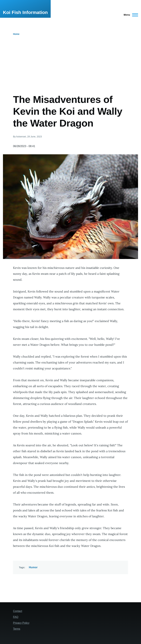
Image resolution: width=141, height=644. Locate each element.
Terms (17, 629)
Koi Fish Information (25, 12)
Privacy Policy (21, 623)
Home (16, 34)
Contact (18, 611)
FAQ (16, 617)
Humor (33, 567)
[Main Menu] (130, 15)
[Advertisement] (72, 69)
